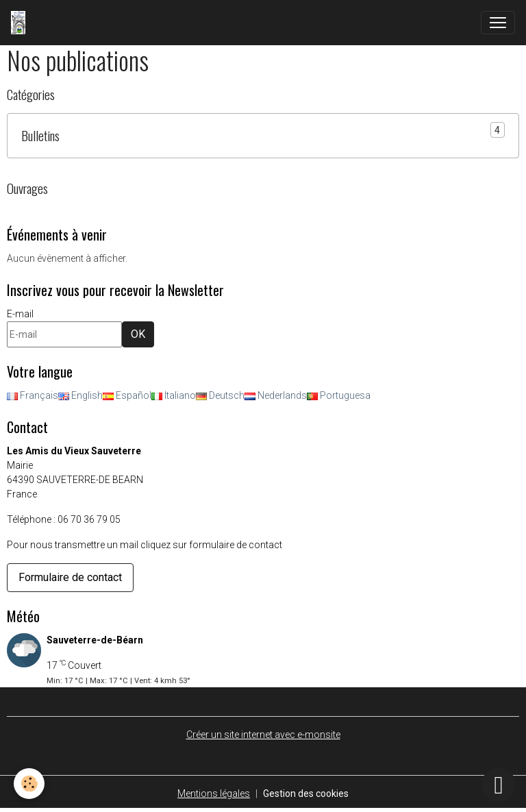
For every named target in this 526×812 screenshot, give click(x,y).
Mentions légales (214, 793)
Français (33, 395)
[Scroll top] (499, 785)
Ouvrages (27, 188)
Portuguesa (339, 395)
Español (127, 395)
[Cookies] (29, 784)
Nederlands (276, 395)
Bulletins (40, 135)
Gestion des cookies (306, 793)
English (80, 395)
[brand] (21, 23)
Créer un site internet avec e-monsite (263, 735)
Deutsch (220, 395)
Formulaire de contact (70, 577)
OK (138, 334)
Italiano (174, 395)
